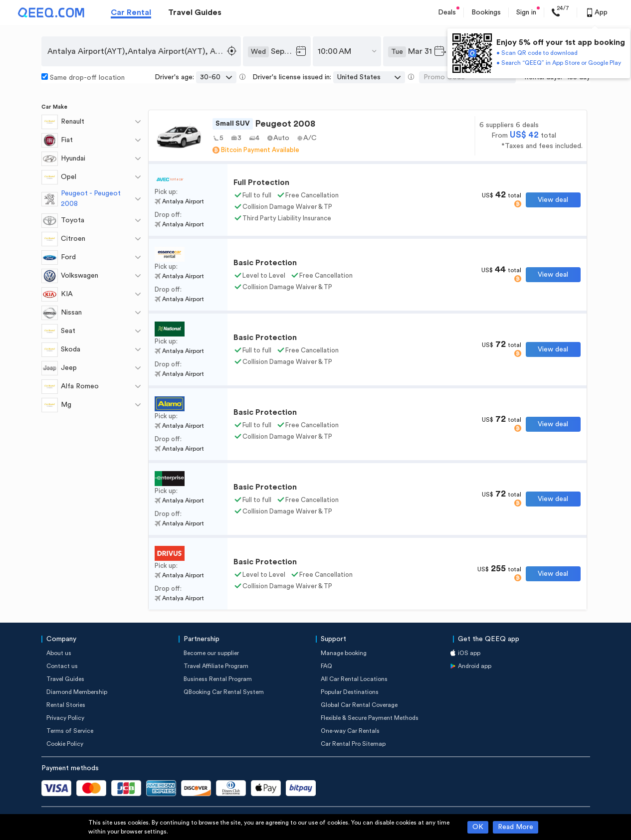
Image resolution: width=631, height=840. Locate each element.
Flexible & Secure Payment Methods (370, 718)
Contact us (62, 666)
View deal (553, 200)
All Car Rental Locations (354, 679)
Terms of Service (70, 731)
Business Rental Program (218, 679)
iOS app (469, 653)
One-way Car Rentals (350, 731)
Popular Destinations (350, 692)
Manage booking (344, 653)
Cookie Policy (65, 744)
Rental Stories (66, 705)
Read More (516, 827)
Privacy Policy (65, 718)
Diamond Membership (77, 692)
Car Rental (131, 12)
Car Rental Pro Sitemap (353, 744)
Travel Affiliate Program (216, 666)
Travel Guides (195, 12)
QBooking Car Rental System (224, 692)
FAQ (326, 666)
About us (59, 653)
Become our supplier (211, 653)
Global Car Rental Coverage (359, 705)
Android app (475, 666)
